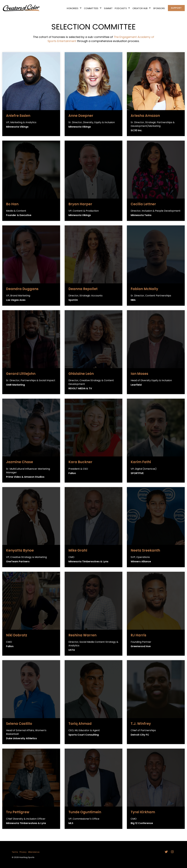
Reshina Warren (82, 635)
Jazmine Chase (20, 462)
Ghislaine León (81, 374)
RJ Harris (138, 635)
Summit (108, 8)
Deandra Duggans (22, 289)
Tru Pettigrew (18, 812)
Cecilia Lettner (143, 204)
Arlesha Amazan (145, 116)
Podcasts (122, 8)
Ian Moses (139, 374)
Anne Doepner (81, 116)
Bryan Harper (80, 204)
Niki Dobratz (17, 635)
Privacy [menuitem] (23, 852)
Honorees (74, 8)
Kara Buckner (80, 462)
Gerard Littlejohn (21, 374)
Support (176, 8)
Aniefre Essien (18, 116)
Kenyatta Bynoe (20, 550)
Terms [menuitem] (15, 852)
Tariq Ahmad (80, 724)
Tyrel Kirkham (143, 812)
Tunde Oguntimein (85, 812)
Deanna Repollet (83, 289)
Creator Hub (142, 8)
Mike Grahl (78, 550)
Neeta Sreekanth (145, 550)
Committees (93, 8)
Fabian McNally (144, 289)
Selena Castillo (19, 724)
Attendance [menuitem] (34, 852)
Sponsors (159, 8)
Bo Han (12, 204)
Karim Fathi (141, 462)
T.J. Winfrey (141, 724)
